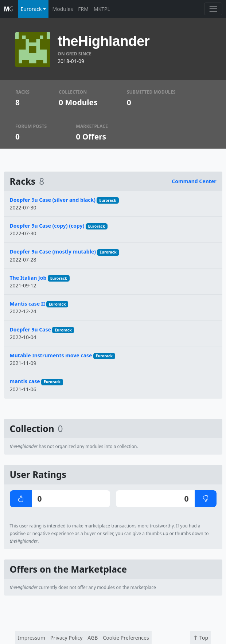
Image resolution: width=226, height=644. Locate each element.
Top (200, 638)
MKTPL (102, 9)
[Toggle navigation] (213, 9)
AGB (93, 638)
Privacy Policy (66, 638)
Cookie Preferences (126, 638)
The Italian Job (28, 278)
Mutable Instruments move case (51, 355)
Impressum (32, 638)
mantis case (25, 381)
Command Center (194, 181)
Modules (63, 9)
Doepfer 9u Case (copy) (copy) (47, 226)
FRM (83, 9)
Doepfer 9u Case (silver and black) (53, 200)
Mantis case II (28, 304)
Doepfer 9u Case (30, 329)
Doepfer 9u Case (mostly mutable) (53, 252)
